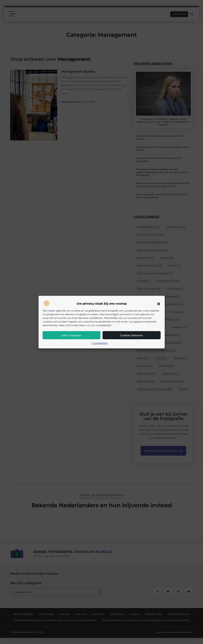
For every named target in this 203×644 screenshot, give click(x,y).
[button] (158, 304)
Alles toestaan (71, 336)
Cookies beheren (132, 336)
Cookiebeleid (100, 343)
